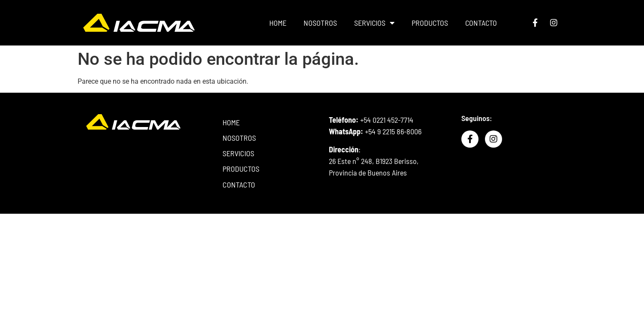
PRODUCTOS (429, 23)
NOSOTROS (319, 23)
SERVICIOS (373, 23)
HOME (277, 23)
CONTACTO (480, 23)
